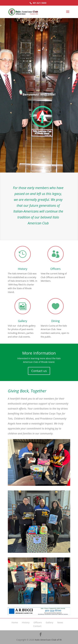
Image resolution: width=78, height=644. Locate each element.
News (60, 622)
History (22, 269)
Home (15, 622)
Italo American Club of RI (48, 640)
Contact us (39, 371)
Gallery (23, 321)
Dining (56, 321)
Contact (37, 626)
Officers (55, 269)
